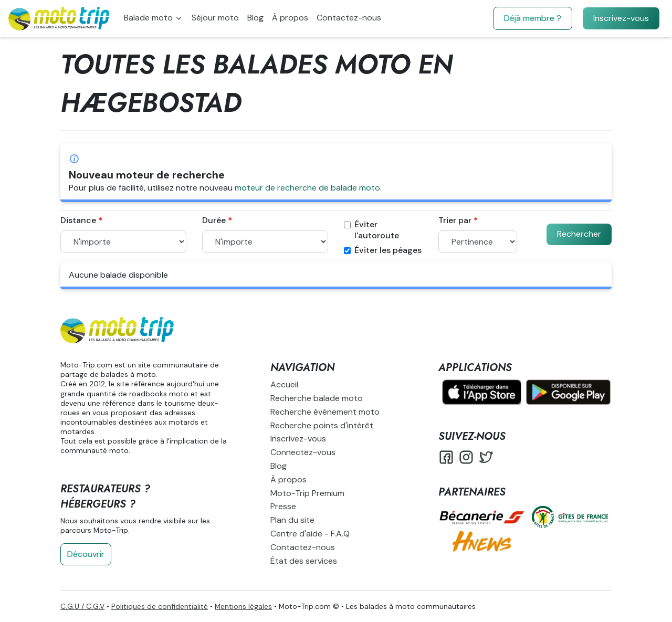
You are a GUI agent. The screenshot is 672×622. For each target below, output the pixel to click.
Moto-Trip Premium (307, 493)
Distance (78, 220)
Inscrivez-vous (621, 18)
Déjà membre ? (533, 18)
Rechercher (579, 234)
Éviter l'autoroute (371, 230)
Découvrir (86, 554)
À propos (290, 18)
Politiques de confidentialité (160, 606)
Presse (283, 506)
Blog (255, 18)
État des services (304, 561)
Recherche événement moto (325, 412)
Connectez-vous (303, 452)
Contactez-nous (349, 18)
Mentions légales (243, 606)
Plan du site (292, 520)
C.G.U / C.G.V (82, 606)
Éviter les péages (383, 250)
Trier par (455, 220)
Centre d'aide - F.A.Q (310, 534)
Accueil (284, 384)
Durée (214, 220)
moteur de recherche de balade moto (307, 188)
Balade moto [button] (149, 18)
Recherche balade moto (317, 398)
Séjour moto (215, 18)
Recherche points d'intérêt (322, 425)
